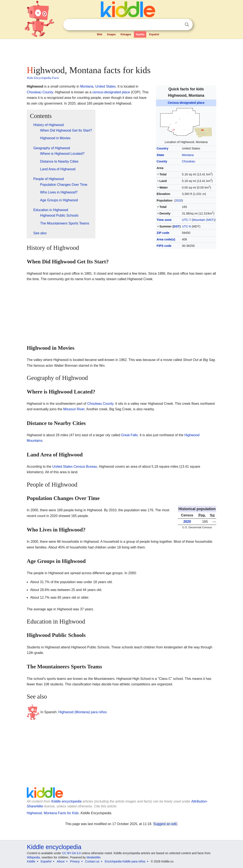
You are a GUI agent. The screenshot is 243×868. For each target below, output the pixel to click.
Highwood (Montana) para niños (83, 712)
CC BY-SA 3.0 (71, 853)
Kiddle (31, 861)
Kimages (126, 34)
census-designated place (111, 92)
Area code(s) (166, 239)
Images (111, 34)
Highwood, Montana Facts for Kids (53, 813)
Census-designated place (186, 103)
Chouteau (188, 161)
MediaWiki (93, 857)
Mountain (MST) (204, 220)
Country (162, 148)
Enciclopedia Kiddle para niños (125, 861)
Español (154, 34)
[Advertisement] (121, 51)
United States (105, 86)
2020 (178, 200)
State (160, 155)
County (162, 161)
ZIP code (163, 233)
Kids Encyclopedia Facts (43, 78)
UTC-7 (186, 220)
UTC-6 (186, 226)
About (61, 861)
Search (187, 25)
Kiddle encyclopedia (66, 801)
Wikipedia (33, 857)
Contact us (92, 861)
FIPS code (164, 246)
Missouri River (74, 409)
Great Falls (129, 435)
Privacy (75, 861)
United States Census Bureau (75, 467)
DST (177, 226)
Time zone (164, 220)
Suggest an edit (165, 824)
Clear (178, 25)
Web (100, 34)
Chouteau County (40, 92)
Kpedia (140, 34)
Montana (188, 155)
